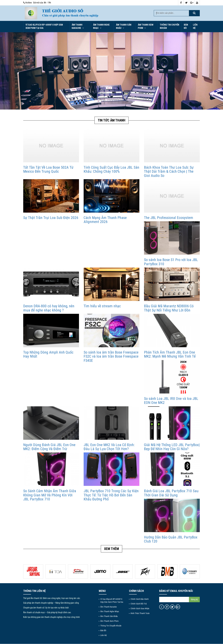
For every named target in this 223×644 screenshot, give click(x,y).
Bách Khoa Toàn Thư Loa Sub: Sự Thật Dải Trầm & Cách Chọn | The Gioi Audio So (169, 172)
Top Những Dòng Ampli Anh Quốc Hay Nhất (48, 354)
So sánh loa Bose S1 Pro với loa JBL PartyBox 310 (171, 262)
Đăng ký (194, 599)
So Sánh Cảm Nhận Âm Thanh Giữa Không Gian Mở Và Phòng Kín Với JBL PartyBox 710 (50, 495)
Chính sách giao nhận (140, 608)
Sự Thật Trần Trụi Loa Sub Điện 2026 (51, 218)
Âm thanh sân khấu (124, 26)
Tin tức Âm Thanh (111, 120)
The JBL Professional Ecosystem (169, 218)
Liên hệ (195, 26)
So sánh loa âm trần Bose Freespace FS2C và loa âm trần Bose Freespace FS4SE (111, 356)
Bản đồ (186, 26)
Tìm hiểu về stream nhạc (102, 306)
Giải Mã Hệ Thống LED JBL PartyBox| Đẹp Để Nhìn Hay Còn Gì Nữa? (172, 447)
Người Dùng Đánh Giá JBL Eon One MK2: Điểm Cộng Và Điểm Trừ (49, 447)
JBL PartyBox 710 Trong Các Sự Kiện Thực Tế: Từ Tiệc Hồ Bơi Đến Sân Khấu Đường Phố (111, 495)
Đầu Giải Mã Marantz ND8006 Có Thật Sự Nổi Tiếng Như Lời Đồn (169, 308)
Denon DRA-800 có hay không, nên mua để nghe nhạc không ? (49, 308)
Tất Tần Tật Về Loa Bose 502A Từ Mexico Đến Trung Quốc (48, 169)
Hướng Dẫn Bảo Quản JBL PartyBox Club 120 (171, 539)
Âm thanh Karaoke (78, 26)
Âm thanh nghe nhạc (101, 26)
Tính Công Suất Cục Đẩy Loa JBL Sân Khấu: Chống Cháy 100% (111, 169)
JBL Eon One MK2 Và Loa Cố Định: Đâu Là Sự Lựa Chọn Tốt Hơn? (109, 447)
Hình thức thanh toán (140, 613)
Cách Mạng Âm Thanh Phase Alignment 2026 (105, 220)
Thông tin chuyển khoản (169, 26)
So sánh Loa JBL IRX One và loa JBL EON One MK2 (171, 401)
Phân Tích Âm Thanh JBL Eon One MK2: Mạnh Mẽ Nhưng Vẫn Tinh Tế (170, 354)
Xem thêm (111, 549)
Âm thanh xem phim (146, 26)
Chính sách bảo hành (140, 599)
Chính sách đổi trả (139, 604)
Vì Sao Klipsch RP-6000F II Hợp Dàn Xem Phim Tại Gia (44, 26)
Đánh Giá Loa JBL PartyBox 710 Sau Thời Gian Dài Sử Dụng (171, 493)
